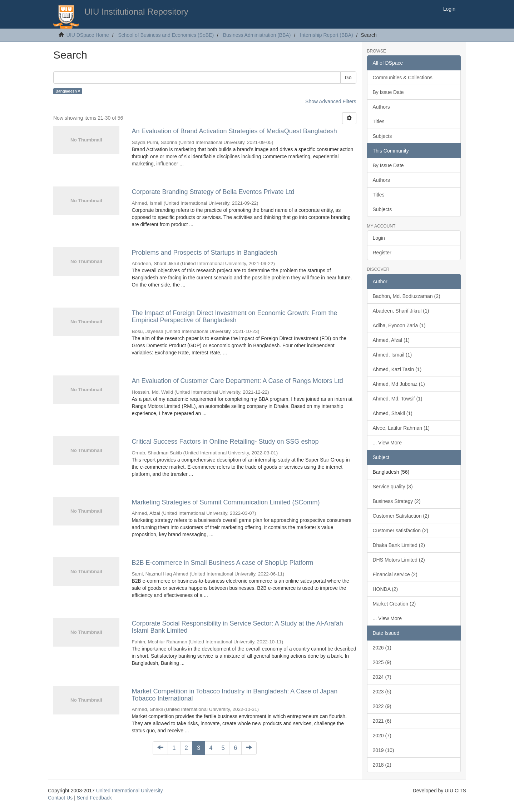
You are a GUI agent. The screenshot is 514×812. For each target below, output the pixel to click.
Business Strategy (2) (397, 501)
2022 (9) (382, 706)
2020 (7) (382, 736)
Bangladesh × (68, 91)
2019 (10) (384, 750)
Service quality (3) (393, 487)
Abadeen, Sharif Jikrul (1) (401, 311)
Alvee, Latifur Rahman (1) (401, 428)
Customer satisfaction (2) (401, 530)
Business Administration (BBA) (257, 35)
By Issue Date (388, 92)
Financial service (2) (395, 574)
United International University (130, 791)
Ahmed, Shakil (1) (393, 413)
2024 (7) (382, 677)
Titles (379, 121)
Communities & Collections (403, 78)
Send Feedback (94, 798)
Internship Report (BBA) (327, 35)
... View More (387, 443)
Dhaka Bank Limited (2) (399, 545)
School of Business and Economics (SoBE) (166, 35)
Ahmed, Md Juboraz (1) (399, 384)
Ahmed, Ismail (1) (392, 355)
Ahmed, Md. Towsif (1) (398, 399)
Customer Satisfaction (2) (401, 516)
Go (348, 78)
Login (379, 238)
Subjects (382, 136)
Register (382, 253)
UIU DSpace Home (88, 35)
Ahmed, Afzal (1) (391, 340)
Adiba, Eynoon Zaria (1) (399, 325)
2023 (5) (382, 692)
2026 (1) (382, 648)
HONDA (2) (385, 589)
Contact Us (60, 798)
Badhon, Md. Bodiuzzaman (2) (407, 296)
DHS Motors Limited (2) (399, 560)
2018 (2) (382, 765)
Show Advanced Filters (331, 101)
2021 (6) (382, 721)
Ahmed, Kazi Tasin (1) (397, 369)
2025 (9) (382, 662)
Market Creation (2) (394, 604)
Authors (381, 107)
